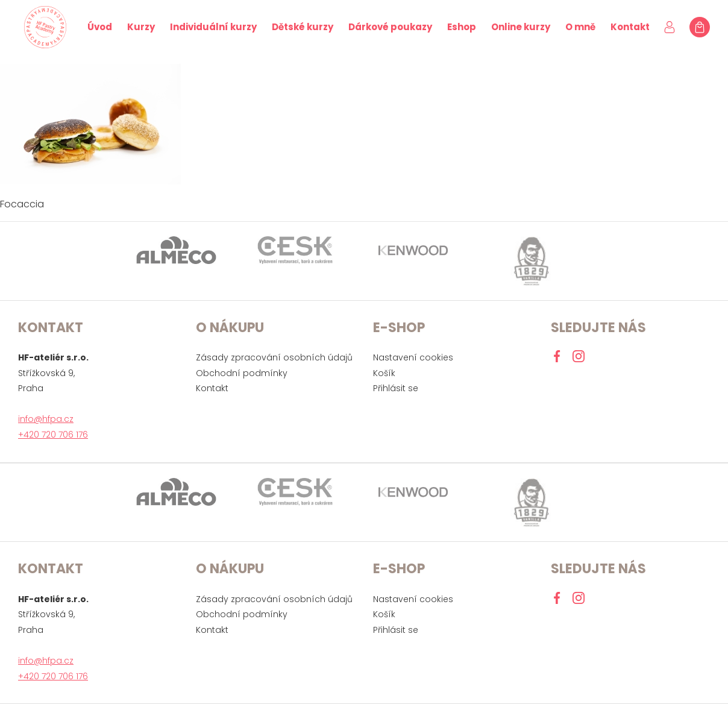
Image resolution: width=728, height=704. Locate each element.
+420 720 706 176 (53, 435)
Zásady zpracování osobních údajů (274, 357)
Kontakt (630, 27)
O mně (580, 27)
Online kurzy (521, 27)
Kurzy (141, 27)
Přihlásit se (396, 388)
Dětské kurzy (303, 27)
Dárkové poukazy (390, 27)
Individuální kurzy (213, 27)
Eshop (462, 27)
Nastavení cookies (413, 357)
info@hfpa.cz (46, 419)
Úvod (100, 27)
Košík (384, 373)
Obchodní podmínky (242, 373)
